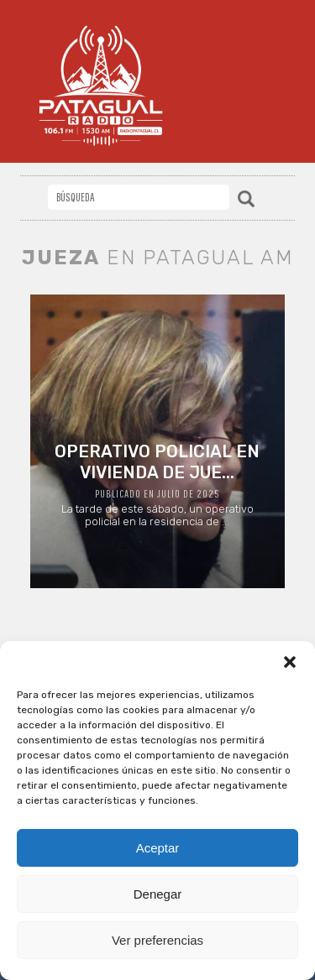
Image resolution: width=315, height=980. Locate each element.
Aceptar (158, 848)
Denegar (158, 894)
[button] (290, 662)
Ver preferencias (157, 940)
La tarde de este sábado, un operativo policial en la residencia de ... (157, 485)
